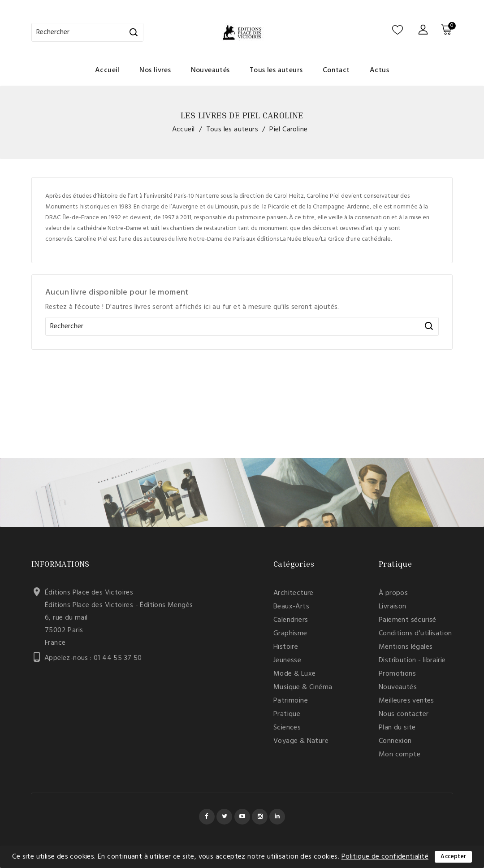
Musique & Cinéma (303, 687)
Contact (336, 70)
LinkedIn (277, 817)
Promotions (397, 674)
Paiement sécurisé (408, 620)
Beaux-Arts (291, 607)
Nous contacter (404, 714)
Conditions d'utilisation (415, 634)
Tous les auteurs (276, 70)
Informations (60, 564)
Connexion (395, 741)
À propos (393, 593)
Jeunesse (287, 660)
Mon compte (400, 755)
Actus (379, 70)
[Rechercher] (87, 32)
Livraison (393, 607)
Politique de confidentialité (385, 857)
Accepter (453, 857)
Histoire (286, 647)
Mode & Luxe (294, 674)
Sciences (287, 728)
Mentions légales (406, 647)
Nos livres (155, 70)
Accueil (107, 70)
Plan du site (397, 728)
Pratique (287, 714)
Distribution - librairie (412, 660)
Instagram (260, 817)
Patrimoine (291, 701)
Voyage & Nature (301, 741)
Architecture (294, 593)
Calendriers (291, 620)
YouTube (242, 817)
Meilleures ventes (406, 701)
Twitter (224, 817)
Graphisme (290, 634)
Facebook (207, 817)
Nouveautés (210, 70)
